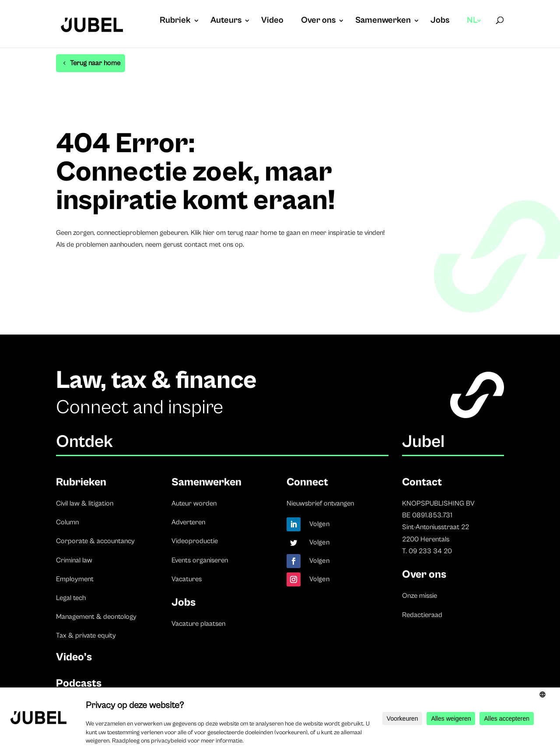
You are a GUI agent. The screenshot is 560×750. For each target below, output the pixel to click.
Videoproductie (195, 541)
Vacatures (187, 579)
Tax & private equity (86, 635)
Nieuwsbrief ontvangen (320, 503)
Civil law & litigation (85, 503)
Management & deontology (96, 617)
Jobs (440, 21)
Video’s (74, 657)
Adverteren (188, 522)
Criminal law (74, 560)
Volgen (320, 524)
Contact (422, 482)
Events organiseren (200, 560)
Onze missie (420, 596)
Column (67, 522)
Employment (75, 579)
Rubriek (175, 21)
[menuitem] (474, 29)
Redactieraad (422, 615)
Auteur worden (194, 503)
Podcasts (79, 683)
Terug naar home (95, 63)
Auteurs (226, 21)
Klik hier (203, 233)
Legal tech (71, 598)
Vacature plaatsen (198, 624)
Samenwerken (383, 21)
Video (272, 21)
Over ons (318, 21)
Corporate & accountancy (95, 541)
